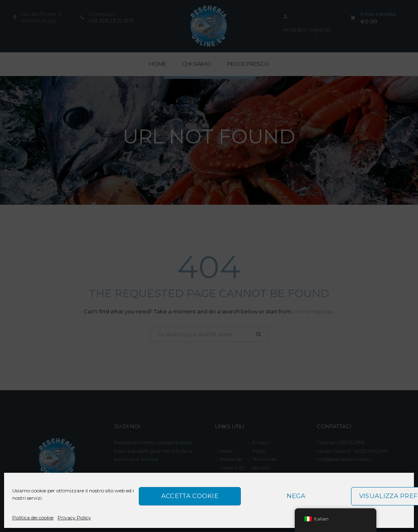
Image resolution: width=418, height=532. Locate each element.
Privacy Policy (74, 517)
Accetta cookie (190, 496)
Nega (296, 496)
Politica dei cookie (33, 517)
